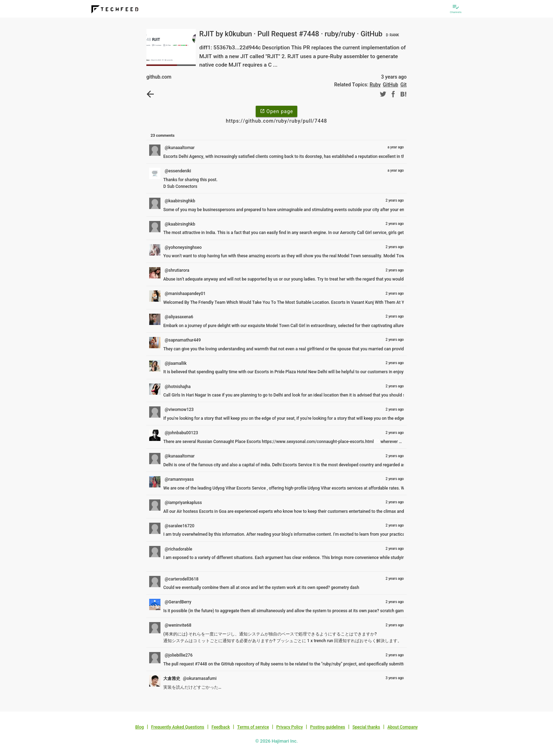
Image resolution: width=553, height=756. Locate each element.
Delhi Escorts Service (292, 465)
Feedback (221, 727)
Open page (276, 111)
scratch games (394, 611)
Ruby (375, 85)
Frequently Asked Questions (178, 727)
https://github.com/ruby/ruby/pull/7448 (276, 121)
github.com (159, 77)
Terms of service (253, 727)
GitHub (391, 85)
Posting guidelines (327, 727)
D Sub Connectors (180, 186)
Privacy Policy (289, 727)
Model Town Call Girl (285, 326)
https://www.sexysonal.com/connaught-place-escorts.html (318, 442)
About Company (402, 727)
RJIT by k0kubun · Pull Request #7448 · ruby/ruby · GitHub (300, 34)
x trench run (322, 641)
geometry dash (345, 588)
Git (403, 85)
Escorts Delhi (176, 156)
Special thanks (366, 727)
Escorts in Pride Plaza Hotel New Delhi (291, 372)
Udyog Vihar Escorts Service (239, 488)
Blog (140, 727)
